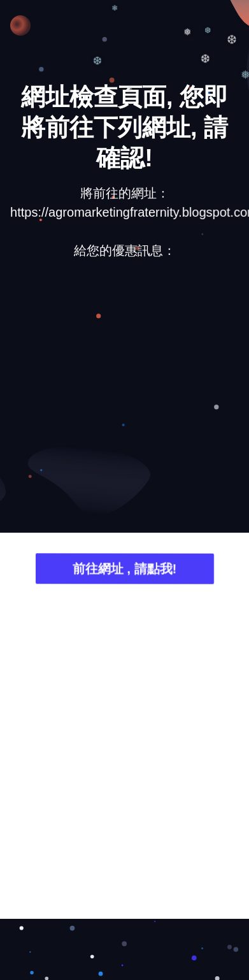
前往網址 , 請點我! (124, 570)
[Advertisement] (119, 399)
